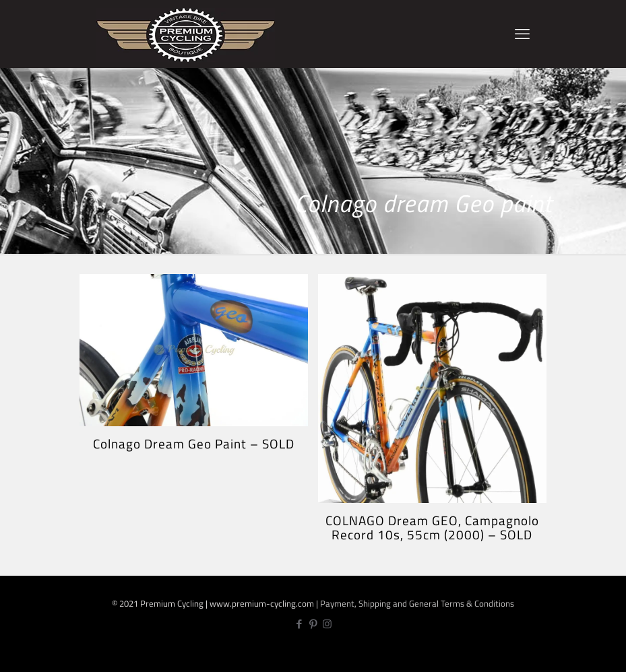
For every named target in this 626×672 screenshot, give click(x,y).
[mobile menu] (522, 34)
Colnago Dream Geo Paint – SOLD (194, 443)
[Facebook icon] (299, 624)
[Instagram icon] (327, 624)
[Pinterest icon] (313, 624)
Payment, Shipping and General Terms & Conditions (417, 603)
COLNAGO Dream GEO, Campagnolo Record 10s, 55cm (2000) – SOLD (432, 527)
